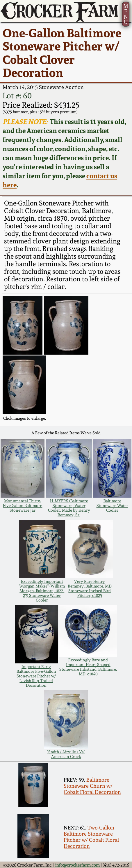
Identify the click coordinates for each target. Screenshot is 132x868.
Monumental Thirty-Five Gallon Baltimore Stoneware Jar (23, 506)
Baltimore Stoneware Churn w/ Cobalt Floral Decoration (92, 786)
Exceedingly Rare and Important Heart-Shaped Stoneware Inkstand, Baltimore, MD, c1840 (88, 667)
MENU (126, 14)
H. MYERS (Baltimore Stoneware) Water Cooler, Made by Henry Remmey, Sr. (69, 508)
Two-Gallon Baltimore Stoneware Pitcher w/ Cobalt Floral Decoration (91, 837)
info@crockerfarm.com (77, 865)
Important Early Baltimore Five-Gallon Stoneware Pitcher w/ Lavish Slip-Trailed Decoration (36, 676)
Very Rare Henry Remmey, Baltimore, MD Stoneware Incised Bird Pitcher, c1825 (90, 588)
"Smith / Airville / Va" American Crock (66, 754)
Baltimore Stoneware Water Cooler (112, 506)
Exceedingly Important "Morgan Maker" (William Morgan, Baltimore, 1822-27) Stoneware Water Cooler (42, 591)
